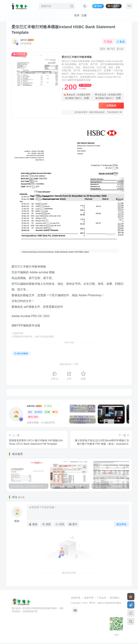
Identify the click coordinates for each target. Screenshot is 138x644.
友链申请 (76, 598)
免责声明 (89, 598)
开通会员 (114, 6)
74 (55, 412)
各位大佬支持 (106, 603)
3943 (38, 412)
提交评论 (121, 524)
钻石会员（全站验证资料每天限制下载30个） (108, 97)
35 (47, 412)
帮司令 (92, 603)
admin (24, 40)
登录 (77, 15)
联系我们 (115, 598)
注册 (84, 15)
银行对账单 (21, 354)
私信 (121, 42)
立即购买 (111, 106)
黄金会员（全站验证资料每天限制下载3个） (77, 97)
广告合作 (102, 598)
